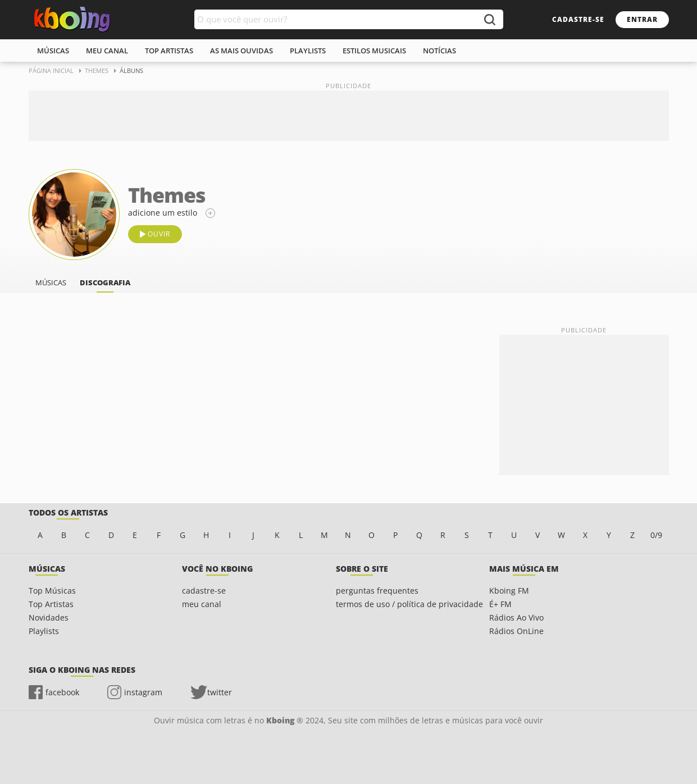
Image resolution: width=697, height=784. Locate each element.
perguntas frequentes (377, 591)
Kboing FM (509, 591)
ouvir (159, 234)
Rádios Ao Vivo (516, 617)
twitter (220, 692)
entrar (642, 19)
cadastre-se (578, 19)
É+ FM (500, 604)
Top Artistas (51, 604)
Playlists (44, 631)
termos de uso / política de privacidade (409, 604)
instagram (143, 692)
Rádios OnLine (516, 631)
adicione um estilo (163, 213)
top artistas (169, 51)
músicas (53, 51)
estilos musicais (374, 51)
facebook (62, 692)
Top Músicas (52, 591)
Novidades (49, 617)
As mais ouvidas (242, 51)
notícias (439, 51)
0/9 (656, 535)
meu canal (107, 51)
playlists (308, 51)
